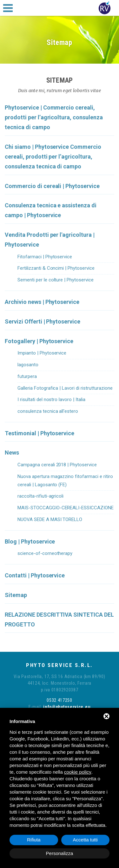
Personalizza (60, 853)
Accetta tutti (85, 840)
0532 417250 (60, 700)
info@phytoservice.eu (66, 707)
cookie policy (78, 772)
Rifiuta (34, 840)
